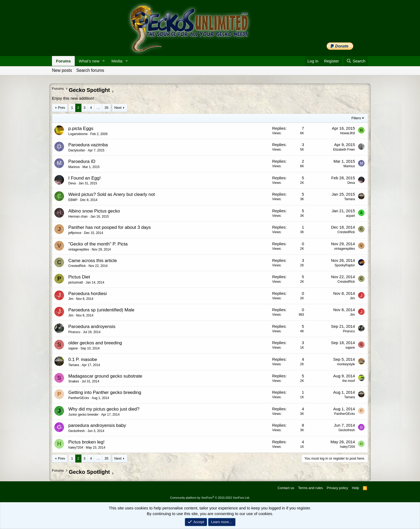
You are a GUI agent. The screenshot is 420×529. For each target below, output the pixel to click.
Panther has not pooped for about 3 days (110, 227)
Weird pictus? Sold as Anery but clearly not (112, 194)
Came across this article (93, 261)
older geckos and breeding (95, 343)
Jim (71, 299)
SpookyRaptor (345, 265)
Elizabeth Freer (344, 150)
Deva (72, 183)
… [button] (98, 108)
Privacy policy (337, 488)
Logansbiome (78, 134)
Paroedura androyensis (92, 327)
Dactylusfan (77, 150)
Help (356, 488)
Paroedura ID (82, 161)
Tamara (350, 199)
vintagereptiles (79, 249)
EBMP (73, 200)
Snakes (74, 381)
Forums (63, 61)
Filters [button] (356, 118)
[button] (104, 61)
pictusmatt (76, 282)
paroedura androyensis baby (97, 425)
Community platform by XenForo (210, 498)
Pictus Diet (79, 277)
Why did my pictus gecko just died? (104, 409)
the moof (349, 381)
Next (118, 108)
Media (117, 61)
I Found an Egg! (85, 178)
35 (106, 108)
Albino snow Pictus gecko (94, 211)
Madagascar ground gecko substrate (105, 376)
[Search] (356, 61)
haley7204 (76, 448)
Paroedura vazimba (88, 145)
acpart (350, 216)
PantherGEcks (79, 398)
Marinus (74, 167)
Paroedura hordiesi (88, 294)
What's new (89, 61)
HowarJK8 (348, 133)
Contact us (286, 488)
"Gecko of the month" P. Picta (98, 244)
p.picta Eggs (81, 128)
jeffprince (75, 233)
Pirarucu (74, 332)
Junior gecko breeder (83, 415)
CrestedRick (346, 232)
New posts (62, 70)
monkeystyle (346, 364)
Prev (61, 108)
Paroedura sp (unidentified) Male (101, 310)
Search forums (90, 70)
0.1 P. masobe (83, 360)
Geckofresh (76, 431)
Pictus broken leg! (86, 442)
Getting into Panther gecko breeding (105, 392)
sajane (73, 348)
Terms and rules (310, 488)
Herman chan (78, 217)
